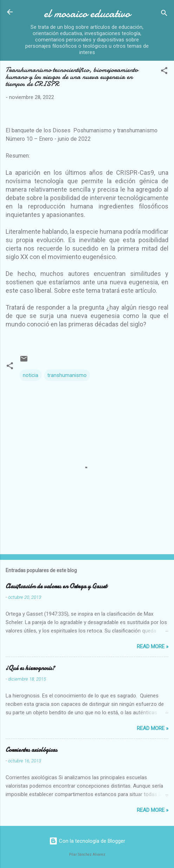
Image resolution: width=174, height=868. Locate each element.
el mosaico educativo (87, 14)
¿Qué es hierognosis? (30, 668)
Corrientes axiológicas (31, 750)
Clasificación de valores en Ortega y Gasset (56, 586)
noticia (31, 375)
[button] (164, 72)
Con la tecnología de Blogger (87, 841)
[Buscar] (164, 14)
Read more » (153, 647)
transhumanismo (67, 375)
